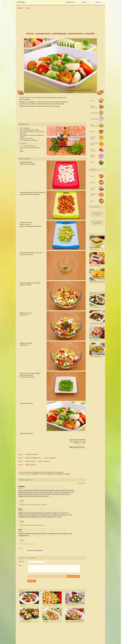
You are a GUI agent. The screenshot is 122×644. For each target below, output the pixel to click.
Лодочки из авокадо (29, 617)
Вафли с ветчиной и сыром (97, 275)
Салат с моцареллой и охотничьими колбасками (75, 600)
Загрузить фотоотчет (73, 578)
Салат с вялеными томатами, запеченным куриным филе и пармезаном (97, 301)
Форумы (84, 2)
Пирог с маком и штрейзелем (97, 243)
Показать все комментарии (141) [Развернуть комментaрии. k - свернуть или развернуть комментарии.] (35, 550)
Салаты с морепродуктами (33, 458)
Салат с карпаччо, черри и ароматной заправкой (97, 317)
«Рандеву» (52, 617)
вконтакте (50, 474)
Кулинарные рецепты (70, 2)
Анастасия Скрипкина (79, 440)
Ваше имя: (22, 561)
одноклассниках (59, 474)
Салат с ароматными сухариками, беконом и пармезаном (75, 617)
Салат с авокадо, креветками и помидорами (52, 600)
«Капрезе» (29, 600)
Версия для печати (79, 447)
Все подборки (94, 207)
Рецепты (20, 8)
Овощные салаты (30, 461)
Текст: (20, 565)
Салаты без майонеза (32, 454)
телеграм (67, 474)
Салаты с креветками (50, 458)
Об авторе (98, 2)
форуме (35, 474)
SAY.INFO (21, 2)
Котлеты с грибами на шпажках (97, 259)
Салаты (28, 8)
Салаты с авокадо (30, 465)
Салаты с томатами (44, 461)
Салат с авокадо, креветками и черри (97, 334)
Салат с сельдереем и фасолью (97, 350)
